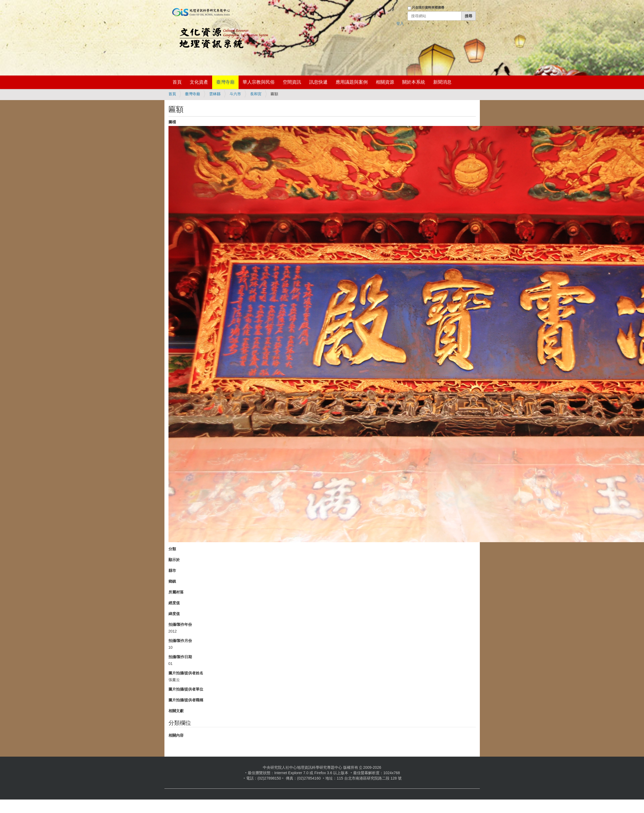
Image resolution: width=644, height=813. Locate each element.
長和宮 (256, 94)
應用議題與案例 (352, 82)
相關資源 (385, 82)
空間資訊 (292, 82)
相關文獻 (176, 711)
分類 (172, 549)
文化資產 (199, 82)
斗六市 (235, 94)
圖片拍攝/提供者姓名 (186, 673)
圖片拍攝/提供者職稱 (186, 700)
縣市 (172, 571)
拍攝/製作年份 (180, 624)
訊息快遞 (318, 82)
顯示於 (174, 560)
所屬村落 (176, 592)
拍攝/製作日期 (180, 657)
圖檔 (172, 122)
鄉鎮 (172, 581)
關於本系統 (414, 82)
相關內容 (176, 735)
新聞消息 (442, 82)
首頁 (177, 82)
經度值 (174, 603)
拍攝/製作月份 (180, 641)
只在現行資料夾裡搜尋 (428, 8)
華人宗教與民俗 (259, 82)
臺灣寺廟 (225, 82)
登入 (400, 23)
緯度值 (174, 614)
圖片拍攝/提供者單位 (186, 689)
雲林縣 (215, 94)
